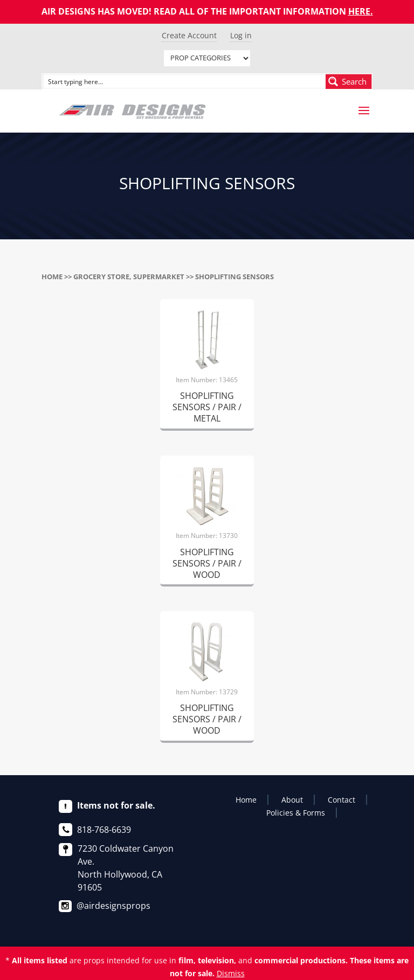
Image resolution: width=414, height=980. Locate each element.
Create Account (189, 35)
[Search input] (184, 81)
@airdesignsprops (113, 906)
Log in (241, 35)
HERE (359, 11)
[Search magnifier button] (349, 81)
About (292, 800)
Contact (341, 800)
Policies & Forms (296, 813)
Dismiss (231, 973)
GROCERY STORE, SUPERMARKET (129, 277)
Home (52, 277)
